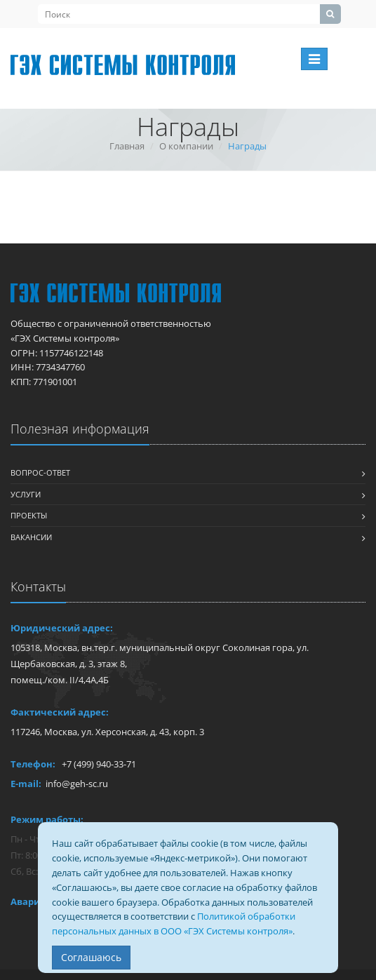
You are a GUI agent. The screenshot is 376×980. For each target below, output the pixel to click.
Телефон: (33, 764)
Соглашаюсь (91, 957)
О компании (186, 146)
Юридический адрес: (62, 628)
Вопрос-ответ (40, 472)
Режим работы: (47, 819)
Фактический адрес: (60, 712)
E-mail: (26, 784)
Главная (127, 146)
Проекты (29, 515)
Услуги (26, 494)
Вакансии (31, 537)
